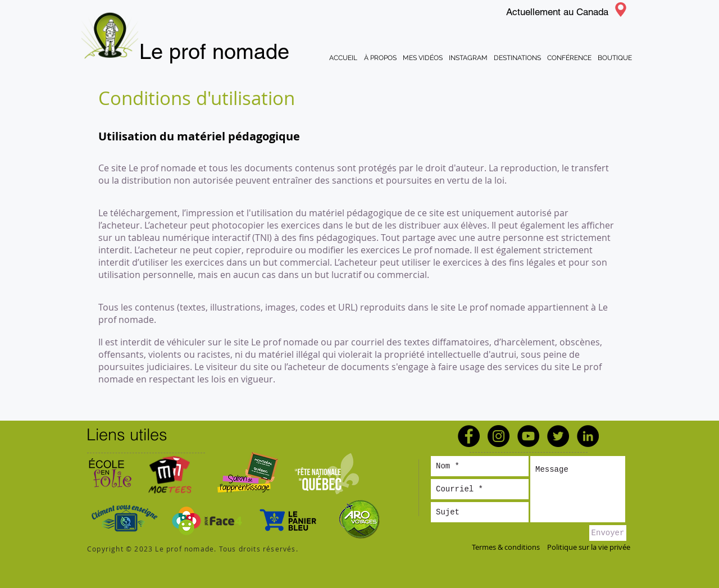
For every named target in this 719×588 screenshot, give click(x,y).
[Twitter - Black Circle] (558, 436)
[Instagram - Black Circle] (499, 436)
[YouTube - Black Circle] (528, 436)
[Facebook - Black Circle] (469, 436)
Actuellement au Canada (557, 12)
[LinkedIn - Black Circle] (588, 436)
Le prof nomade (214, 52)
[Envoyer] (608, 533)
